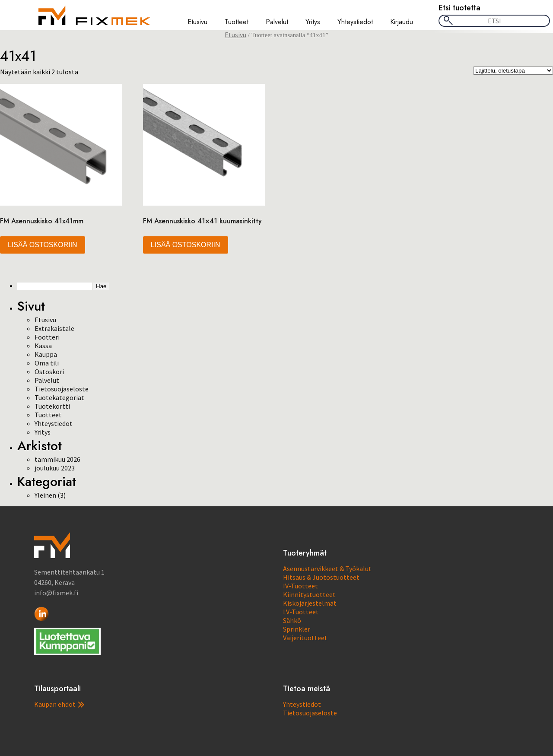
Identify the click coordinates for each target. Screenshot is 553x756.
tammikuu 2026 (57, 459)
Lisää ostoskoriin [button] (43, 245)
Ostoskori (49, 372)
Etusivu (197, 22)
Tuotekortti (52, 406)
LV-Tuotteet (301, 612)
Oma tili (47, 363)
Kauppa (46, 354)
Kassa (43, 346)
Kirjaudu (402, 22)
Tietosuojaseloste (62, 389)
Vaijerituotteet (305, 638)
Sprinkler (297, 629)
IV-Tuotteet (300, 586)
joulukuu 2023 (55, 468)
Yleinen (45, 495)
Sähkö (292, 620)
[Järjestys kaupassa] (513, 71)
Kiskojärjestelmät (310, 603)
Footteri (47, 337)
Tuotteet (237, 22)
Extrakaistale (54, 328)
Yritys (313, 22)
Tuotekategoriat (59, 397)
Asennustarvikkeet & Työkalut (327, 569)
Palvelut (277, 22)
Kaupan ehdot (59, 704)
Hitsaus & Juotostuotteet (321, 577)
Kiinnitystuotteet (309, 594)
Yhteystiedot (355, 22)
